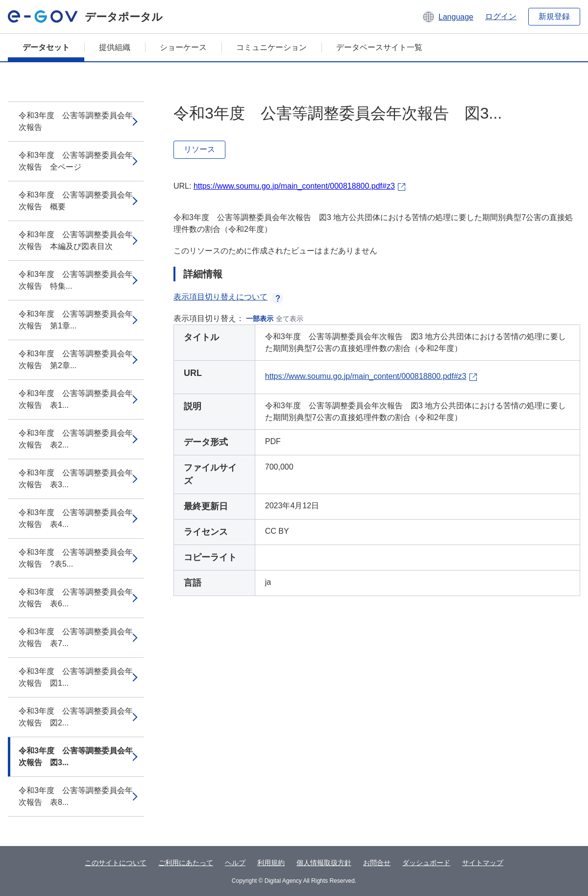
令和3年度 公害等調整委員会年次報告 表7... (76, 637)
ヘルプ (235, 863)
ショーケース (183, 47)
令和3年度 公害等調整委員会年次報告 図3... (76, 757)
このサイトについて (116, 863)
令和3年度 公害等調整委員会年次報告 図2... (76, 717)
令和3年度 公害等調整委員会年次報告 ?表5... (76, 558)
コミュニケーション (271, 47)
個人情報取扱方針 (324, 863)
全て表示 (290, 319)
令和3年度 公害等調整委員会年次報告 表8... (76, 796)
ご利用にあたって (186, 863)
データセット (46, 47)
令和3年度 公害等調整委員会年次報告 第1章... (76, 320)
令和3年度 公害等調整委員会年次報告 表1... (76, 399)
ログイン (501, 16)
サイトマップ (483, 863)
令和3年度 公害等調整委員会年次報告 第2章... (76, 360)
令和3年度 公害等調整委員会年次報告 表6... (76, 598)
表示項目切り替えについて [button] (228, 297)
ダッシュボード (426, 863)
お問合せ (377, 863)
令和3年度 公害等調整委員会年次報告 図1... (76, 677)
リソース (199, 149)
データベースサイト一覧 (379, 47)
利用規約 (271, 863)
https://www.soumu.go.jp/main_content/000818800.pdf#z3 (294, 186)
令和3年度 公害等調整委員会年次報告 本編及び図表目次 (76, 240)
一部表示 (260, 319)
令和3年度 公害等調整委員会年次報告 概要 (76, 201)
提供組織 (115, 47)
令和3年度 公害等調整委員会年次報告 (76, 121)
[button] (448, 17)
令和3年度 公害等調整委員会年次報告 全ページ (76, 161)
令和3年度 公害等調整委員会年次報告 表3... (76, 479)
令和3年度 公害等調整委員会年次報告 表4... (76, 518)
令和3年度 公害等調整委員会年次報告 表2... (76, 439)
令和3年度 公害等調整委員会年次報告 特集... (76, 280)
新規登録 (554, 16)
